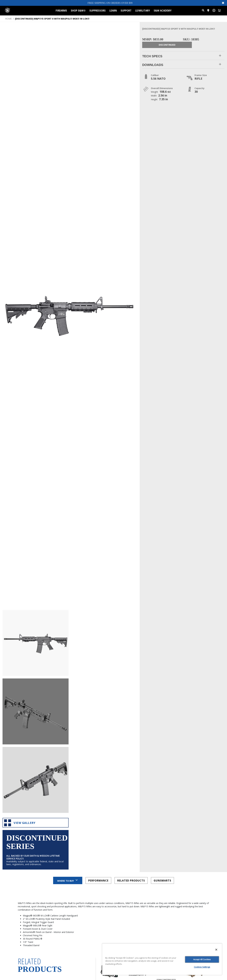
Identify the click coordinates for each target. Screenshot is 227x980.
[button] (183, 56)
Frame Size (77, 903)
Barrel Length (78, 908)
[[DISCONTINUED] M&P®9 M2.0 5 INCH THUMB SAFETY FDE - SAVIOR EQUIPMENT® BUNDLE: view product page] (195, 856)
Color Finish (77, 928)
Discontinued (167, 45)
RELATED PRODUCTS (131, 758)
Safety (74, 913)
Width (74, 933)
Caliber (75, 894)
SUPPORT (126, 11)
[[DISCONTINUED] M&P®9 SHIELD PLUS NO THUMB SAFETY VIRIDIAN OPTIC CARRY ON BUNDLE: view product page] (109, 856)
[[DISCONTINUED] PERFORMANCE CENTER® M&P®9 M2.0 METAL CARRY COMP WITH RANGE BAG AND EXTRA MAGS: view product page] (166, 855)
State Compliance (81, 918)
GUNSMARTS (162, 758)
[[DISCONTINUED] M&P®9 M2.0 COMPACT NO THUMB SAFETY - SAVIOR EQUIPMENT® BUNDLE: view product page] (138, 856)
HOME (8, 19)
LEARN (113, 11)
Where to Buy (68, 758)
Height (74, 942)
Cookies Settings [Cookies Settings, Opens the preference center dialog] (202, 967)
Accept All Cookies (202, 959)
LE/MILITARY (143, 11)
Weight (75, 923)
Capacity (76, 899)
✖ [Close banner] (223, 3)
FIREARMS (61, 11)
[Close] (216, 950)
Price (73, 884)
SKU (73, 889)
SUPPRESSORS (97, 11)
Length (75, 937)
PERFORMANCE (98, 758)
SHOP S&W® (78, 11)
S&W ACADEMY (163, 11)
